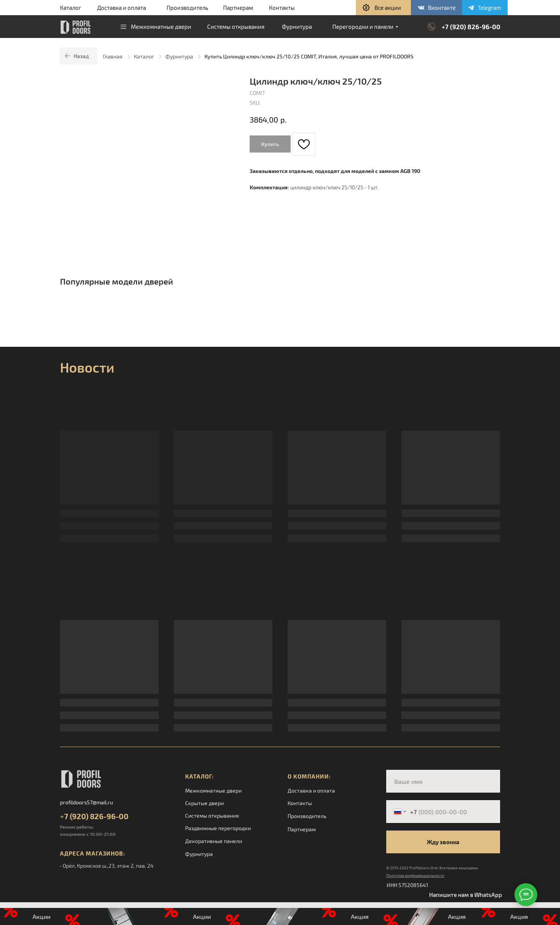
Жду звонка (443, 842)
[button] (383, 8)
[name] (443, 781)
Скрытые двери (204, 803)
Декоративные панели (214, 841)
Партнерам (238, 8)
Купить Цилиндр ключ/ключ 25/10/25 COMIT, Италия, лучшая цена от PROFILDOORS (309, 56)
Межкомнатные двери (213, 790)
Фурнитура (179, 56)
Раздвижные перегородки (218, 828)
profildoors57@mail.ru (87, 802)
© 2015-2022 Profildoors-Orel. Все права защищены (432, 868)
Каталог (71, 8)
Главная (113, 56)
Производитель (187, 8)
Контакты (282, 8)
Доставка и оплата (122, 8)
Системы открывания (212, 816)
